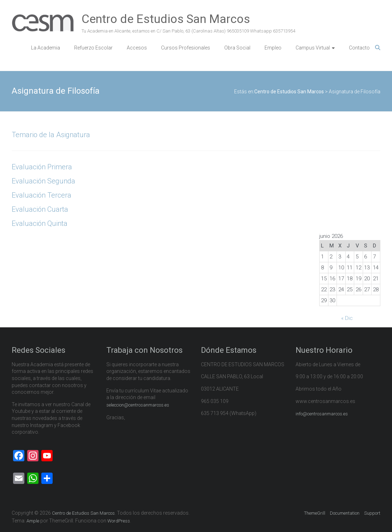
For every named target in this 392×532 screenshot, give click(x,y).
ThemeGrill (315, 513)
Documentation (345, 513)
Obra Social (237, 48)
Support (372, 513)
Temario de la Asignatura (51, 135)
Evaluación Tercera (41, 195)
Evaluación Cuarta (40, 209)
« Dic (347, 318)
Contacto (359, 48)
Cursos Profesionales (186, 48)
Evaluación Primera (42, 167)
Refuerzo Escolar (93, 48)
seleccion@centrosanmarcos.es (138, 405)
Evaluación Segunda (43, 181)
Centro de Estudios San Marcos (166, 19)
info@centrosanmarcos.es (322, 414)
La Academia (46, 48)
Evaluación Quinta (40, 223)
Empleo (273, 48)
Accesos (137, 48)
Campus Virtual (313, 48)
